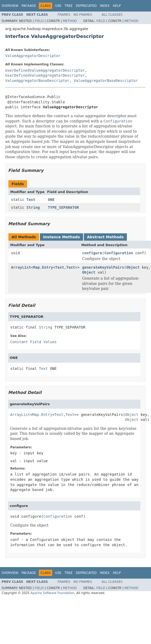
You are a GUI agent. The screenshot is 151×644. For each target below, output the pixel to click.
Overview (10, 6)
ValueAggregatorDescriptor (33, 56)
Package (29, 6)
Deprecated (86, 6)
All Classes (112, 15)
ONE (51, 200)
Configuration (119, 253)
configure (92, 253)
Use (58, 6)
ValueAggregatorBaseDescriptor (37, 81)
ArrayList (21, 267)
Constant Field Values (33, 342)
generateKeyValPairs (103, 267)
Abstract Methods (105, 237)
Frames (64, 15)
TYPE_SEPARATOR (63, 207)
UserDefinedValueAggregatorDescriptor (45, 70)
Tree (69, 6)
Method (70, 21)
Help (117, 6)
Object (133, 267)
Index (105, 6)
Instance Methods (61, 237)
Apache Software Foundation (52, 593)
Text (31, 200)
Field (39, 21)
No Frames (83, 15)
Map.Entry (43, 267)
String (33, 207)
